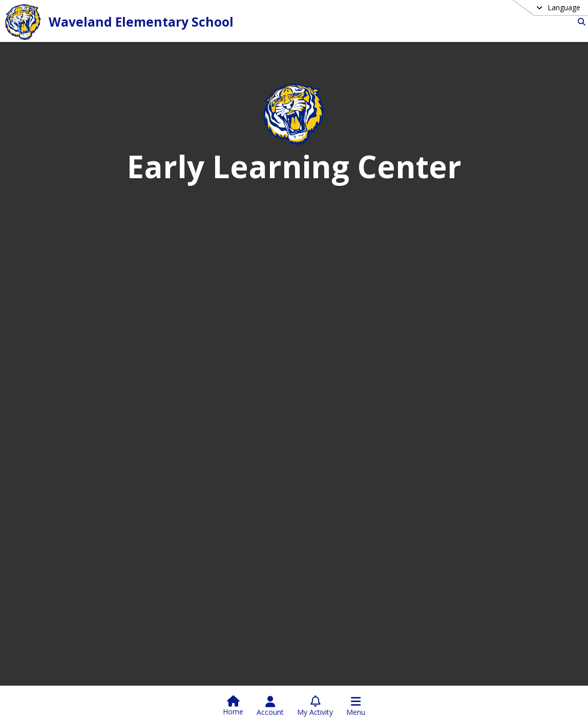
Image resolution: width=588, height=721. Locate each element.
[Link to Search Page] (580, 22)
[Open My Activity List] (315, 706)
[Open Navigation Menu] (356, 706)
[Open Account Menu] (270, 706)
